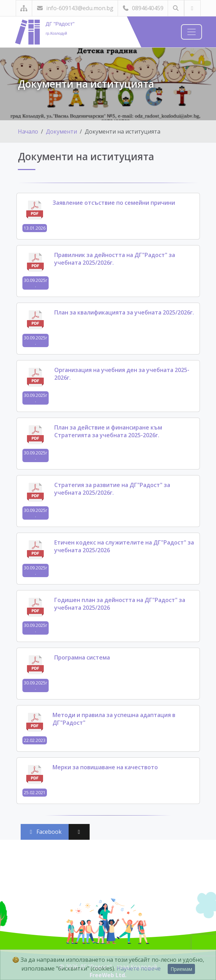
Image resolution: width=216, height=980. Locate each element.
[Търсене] (176, 8)
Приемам (181, 969)
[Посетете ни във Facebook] (192, 8)
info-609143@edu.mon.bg (75, 8)
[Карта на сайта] (24, 8)
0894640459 (143, 8)
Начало (28, 131)
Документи (61, 131)
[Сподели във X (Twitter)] (79, 832)
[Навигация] (191, 32)
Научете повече (139, 968)
